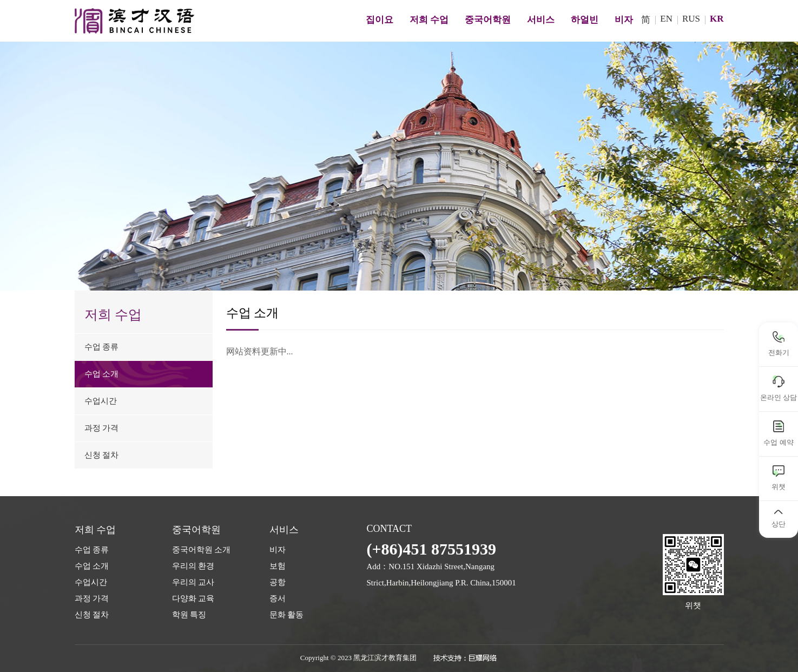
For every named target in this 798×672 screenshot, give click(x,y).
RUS (691, 19)
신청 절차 (92, 615)
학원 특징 (189, 615)
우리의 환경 (193, 566)
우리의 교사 (193, 582)
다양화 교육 (193, 598)
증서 (278, 598)
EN (666, 19)
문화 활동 (287, 615)
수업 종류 (92, 550)
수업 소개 (92, 566)
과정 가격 (92, 598)
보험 (278, 566)
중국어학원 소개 (202, 550)
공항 (278, 582)
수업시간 (91, 582)
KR (717, 19)
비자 (278, 550)
